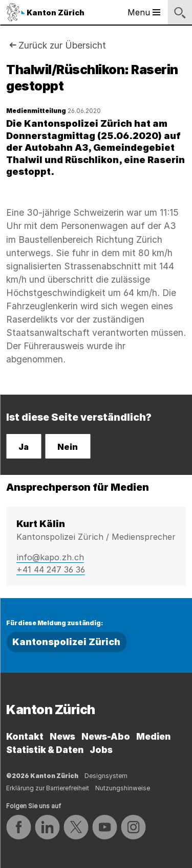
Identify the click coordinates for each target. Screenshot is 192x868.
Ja (24, 447)
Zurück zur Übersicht (62, 45)
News (62, 736)
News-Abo (106, 736)
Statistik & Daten (45, 750)
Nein (68, 447)
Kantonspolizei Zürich (66, 642)
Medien (153, 736)
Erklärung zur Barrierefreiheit (48, 788)
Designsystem (106, 776)
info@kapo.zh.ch (50, 557)
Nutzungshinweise (123, 788)
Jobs (101, 750)
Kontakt (25, 736)
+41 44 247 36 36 (51, 569)
